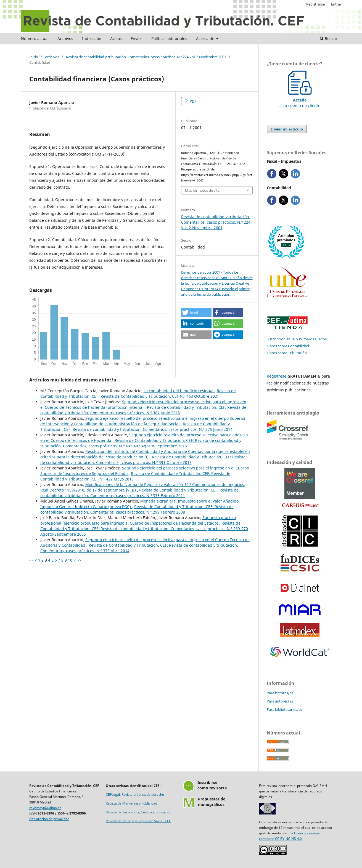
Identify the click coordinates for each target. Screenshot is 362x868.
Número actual (35, 38)
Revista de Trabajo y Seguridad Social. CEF (138, 821)
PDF (193, 101)
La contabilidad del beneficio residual (179, 391)
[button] (196, 313)
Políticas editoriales (169, 38)
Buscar (329, 38)
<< (31, 560)
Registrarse (315, 4)
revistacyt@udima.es (45, 808)
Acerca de (206, 38)
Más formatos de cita (202, 190)
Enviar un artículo (287, 129)
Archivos (65, 38)
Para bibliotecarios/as (285, 709)
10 (70, 560)
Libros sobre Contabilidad (288, 346)
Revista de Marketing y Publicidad (131, 803)
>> (79, 560)
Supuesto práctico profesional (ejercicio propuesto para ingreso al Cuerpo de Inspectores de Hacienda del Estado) (138, 520)
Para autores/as (280, 701)
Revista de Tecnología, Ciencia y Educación (138, 812)
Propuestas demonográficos (212, 802)
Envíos (137, 38)
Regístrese (277, 376)
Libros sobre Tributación (287, 353)
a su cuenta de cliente (300, 100)
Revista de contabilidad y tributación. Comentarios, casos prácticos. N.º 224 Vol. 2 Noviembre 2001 (146, 57)
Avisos (116, 38)
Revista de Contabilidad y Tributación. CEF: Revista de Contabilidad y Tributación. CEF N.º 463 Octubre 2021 (138, 393)
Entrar (336, 4)
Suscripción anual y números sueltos (297, 339)
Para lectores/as (280, 693)
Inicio (34, 57)
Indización (92, 38)
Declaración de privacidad (49, 819)
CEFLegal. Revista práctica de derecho (135, 794)
